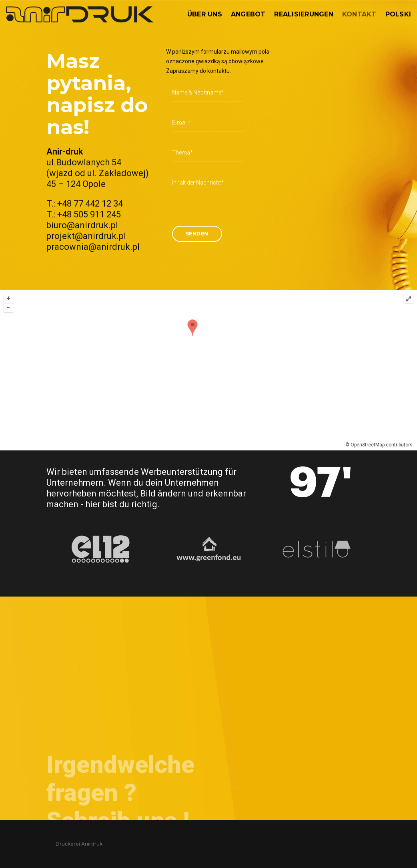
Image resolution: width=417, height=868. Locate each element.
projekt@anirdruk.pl (86, 262)
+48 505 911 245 (89, 240)
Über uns (205, 14)
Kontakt (359, 14)
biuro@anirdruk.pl (82, 251)
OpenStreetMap (367, 445)
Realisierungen (304, 14)
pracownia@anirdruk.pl (93, 272)
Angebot (248, 14)
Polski (398, 14)
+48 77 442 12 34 (90, 229)
